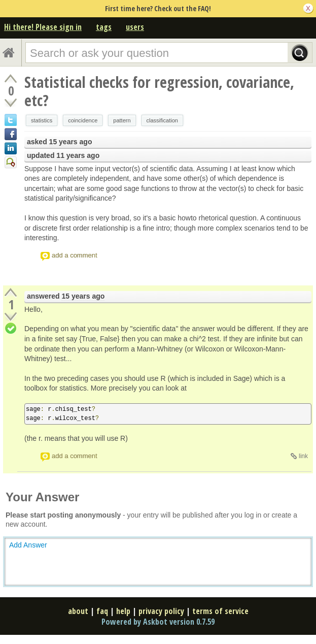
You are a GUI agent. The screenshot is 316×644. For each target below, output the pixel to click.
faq (102, 611)
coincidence (83, 120)
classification (162, 120)
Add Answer (28, 545)
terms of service (220, 611)
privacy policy (161, 611)
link (303, 456)
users (135, 27)
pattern (122, 120)
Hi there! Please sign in (43, 27)
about (78, 611)
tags (104, 27)
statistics (42, 120)
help (123, 611)
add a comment (75, 255)
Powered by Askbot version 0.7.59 (158, 622)
